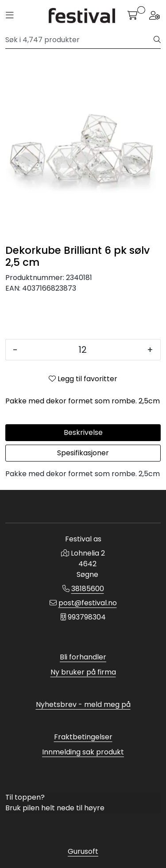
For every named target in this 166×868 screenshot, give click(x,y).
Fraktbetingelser (83, 737)
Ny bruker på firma (83, 672)
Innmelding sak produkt (83, 752)
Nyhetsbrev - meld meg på (83, 704)
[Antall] (82, 350)
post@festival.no (88, 603)
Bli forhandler (83, 657)
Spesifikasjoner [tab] (83, 453)
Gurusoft (83, 851)
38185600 (88, 589)
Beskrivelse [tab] (83, 432)
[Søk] (80, 40)
